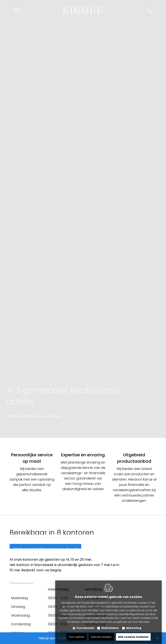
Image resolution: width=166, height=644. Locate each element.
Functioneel (85, 624)
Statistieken (110, 624)
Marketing (134, 624)
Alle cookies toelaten (133, 633)
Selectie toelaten (101, 633)
